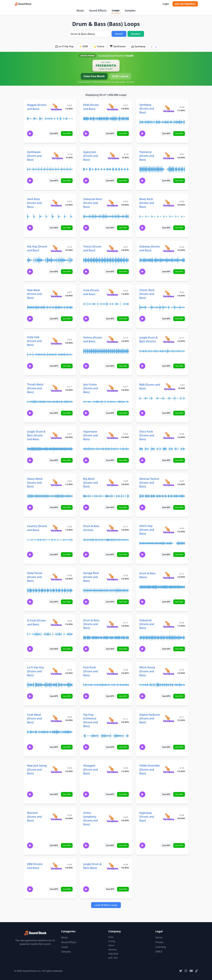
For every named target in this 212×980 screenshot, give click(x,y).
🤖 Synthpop (138, 46)
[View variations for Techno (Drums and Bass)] (112, 339)
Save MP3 (54, 133)
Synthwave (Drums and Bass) (34, 156)
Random (136, 34)
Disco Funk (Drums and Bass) (147, 435)
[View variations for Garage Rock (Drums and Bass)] (112, 577)
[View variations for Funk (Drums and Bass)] (112, 292)
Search (119, 34)
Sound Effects (98, 10)
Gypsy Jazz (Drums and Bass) (90, 156)
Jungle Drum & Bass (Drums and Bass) (36, 435)
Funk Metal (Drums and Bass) (34, 718)
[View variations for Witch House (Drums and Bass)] (168, 671)
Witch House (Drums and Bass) (147, 671)
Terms (159, 937)
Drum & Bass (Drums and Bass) (91, 624)
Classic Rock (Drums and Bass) (147, 294)
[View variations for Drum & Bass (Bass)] (168, 575)
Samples (130, 10)
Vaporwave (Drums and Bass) (90, 435)
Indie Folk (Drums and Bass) (34, 341)
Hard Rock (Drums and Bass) (34, 203)
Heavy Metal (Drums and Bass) (35, 483)
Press (111, 937)
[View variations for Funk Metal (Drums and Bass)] (56, 718)
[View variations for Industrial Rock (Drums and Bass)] (112, 203)
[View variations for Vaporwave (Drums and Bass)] (112, 435)
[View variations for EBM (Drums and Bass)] (56, 866)
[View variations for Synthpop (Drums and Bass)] (168, 109)
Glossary (112, 949)
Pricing (112, 941)
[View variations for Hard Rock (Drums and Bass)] (56, 203)
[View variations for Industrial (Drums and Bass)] (168, 624)
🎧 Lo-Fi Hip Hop (64, 46)
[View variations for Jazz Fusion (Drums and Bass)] (112, 388)
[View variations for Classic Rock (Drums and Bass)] (168, 294)
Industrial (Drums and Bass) (147, 624)
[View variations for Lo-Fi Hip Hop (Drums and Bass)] (56, 671)
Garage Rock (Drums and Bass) (91, 577)
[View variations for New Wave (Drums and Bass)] (56, 294)
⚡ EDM (83, 46)
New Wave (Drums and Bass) (34, 294)
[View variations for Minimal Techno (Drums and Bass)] (168, 482)
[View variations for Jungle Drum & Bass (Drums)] (168, 339)
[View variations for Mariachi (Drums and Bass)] (56, 817)
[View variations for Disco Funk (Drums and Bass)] (168, 435)
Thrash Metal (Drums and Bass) (35, 388)
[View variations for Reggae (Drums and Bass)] (56, 107)
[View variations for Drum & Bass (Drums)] (112, 528)
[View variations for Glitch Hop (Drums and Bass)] (168, 530)
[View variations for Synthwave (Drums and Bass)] (57, 156)
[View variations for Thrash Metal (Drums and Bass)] (56, 388)
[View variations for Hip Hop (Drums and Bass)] (56, 248)
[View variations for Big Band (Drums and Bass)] (112, 482)
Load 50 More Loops (106, 905)
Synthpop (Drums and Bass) (147, 108)
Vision (111, 945)
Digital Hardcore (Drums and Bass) (150, 718)
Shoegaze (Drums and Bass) (90, 769)
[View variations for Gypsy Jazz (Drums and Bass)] (113, 156)
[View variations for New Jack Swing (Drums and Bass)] (56, 769)
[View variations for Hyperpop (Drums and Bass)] (168, 817)
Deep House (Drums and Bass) (35, 577)
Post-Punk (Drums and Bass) (90, 671)
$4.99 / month (120, 76)
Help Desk (113, 954)
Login (166, 4)
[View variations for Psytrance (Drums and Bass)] (168, 156)
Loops (116, 10)
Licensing (161, 947)
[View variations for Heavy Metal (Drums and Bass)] (56, 482)
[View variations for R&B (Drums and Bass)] (170, 387)
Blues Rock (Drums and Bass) (147, 203)
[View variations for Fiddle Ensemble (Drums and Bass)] (168, 769)
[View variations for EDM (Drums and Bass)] (112, 107)
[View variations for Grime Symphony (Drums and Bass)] (112, 819)
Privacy (159, 942)
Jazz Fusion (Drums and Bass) (90, 388)
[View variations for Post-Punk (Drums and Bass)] (112, 671)
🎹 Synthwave (118, 46)
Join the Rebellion (185, 4)
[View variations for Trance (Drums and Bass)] (112, 248)
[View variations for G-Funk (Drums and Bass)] (56, 622)
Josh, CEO (113, 958)
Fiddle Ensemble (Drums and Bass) (150, 769)
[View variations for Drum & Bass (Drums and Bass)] (112, 624)
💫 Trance (99, 46)
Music (80, 10)
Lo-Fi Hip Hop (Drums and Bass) (35, 671)
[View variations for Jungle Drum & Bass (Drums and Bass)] (56, 435)
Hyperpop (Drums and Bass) (147, 817)
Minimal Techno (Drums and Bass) (149, 483)
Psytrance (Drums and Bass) (147, 156)
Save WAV (67, 133)
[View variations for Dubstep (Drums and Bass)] (168, 248)
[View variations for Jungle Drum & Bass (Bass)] (112, 866)
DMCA (159, 952)
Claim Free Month (94, 76)
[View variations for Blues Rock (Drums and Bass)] (168, 203)
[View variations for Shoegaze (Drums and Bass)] (112, 769)
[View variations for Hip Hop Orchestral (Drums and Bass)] (112, 720)
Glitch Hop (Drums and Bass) (147, 530)
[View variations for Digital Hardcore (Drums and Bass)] (168, 718)
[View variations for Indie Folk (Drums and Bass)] (56, 341)
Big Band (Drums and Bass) (90, 483)
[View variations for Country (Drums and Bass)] (56, 528)
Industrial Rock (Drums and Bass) (93, 203)
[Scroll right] (156, 47)
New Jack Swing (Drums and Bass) (37, 769)
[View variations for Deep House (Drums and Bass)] (56, 577)
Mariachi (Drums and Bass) (34, 817)
